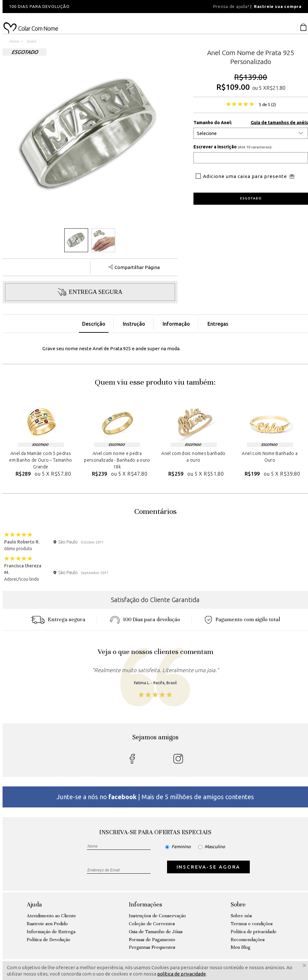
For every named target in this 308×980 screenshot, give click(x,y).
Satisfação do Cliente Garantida (155, 600)
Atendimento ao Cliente (51, 916)
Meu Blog (241, 947)
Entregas (218, 324)
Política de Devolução (49, 940)
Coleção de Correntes (152, 924)
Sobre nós (241, 916)
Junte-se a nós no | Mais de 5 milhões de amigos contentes (155, 797)
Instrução (134, 324)
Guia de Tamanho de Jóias (156, 932)
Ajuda (34, 904)
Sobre (238, 904)
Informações (145, 904)
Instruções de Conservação (157, 916)
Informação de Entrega (51, 932)
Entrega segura (58, 619)
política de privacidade (182, 974)
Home (14, 41)
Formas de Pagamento (152, 940)
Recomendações (248, 940)
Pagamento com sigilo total (242, 619)
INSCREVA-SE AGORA (209, 867)
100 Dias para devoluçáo (145, 619)
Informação (176, 324)
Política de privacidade (254, 932)
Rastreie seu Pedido (47, 924)
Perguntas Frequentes (152, 947)
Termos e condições (252, 924)
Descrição (94, 324)
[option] (88, 7)
